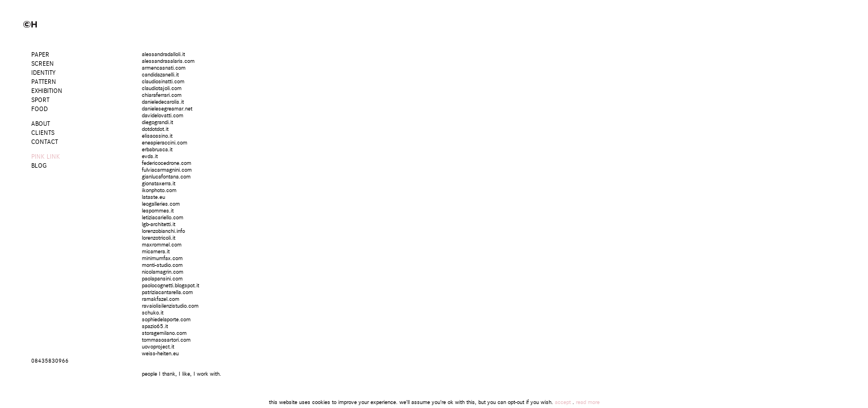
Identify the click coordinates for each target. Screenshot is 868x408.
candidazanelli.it (160, 75)
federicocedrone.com (167, 163)
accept (563, 402)
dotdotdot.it (155, 129)
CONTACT (45, 142)
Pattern (44, 82)
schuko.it (153, 313)
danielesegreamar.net (167, 109)
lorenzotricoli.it (159, 238)
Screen (43, 64)
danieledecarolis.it (163, 102)
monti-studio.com (162, 265)
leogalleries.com (161, 204)
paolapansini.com (162, 279)
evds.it (150, 156)
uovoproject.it (158, 347)
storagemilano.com (164, 333)
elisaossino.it (157, 136)
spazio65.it (155, 326)
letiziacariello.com (163, 218)
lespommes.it (158, 211)
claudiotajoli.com (162, 88)
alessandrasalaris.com (168, 61)
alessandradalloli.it (163, 54)
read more (588, 402)
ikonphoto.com (159, 190)
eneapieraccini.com (165, 143)
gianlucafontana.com (166, 177)
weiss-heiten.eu (160, 354)
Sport (40, 100)
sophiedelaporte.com (166, 320)
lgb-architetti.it (159, 224)
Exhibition (47, 91)
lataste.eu (153, 197)
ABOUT (41, 124)
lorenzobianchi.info (163, 231)
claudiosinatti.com (163, 82)
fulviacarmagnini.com (167, 170)
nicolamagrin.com (163, 272)
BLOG (39, 166)
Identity (43, 73)
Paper (40, 55)
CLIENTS (43, 133)
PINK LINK (46, 157)
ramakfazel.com (161, 299)
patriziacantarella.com (167, 292)
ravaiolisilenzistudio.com (170, 306)
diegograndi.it (157, 122)
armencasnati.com (164, 68)
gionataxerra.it (159, 184)
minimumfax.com (162, 258)
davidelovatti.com (163, 116)
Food (39, 109)
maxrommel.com (162, 245)
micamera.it (156, 252)
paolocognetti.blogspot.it (170, 286)
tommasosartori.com (166, 340)
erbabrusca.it (157, 150)
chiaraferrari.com (162, 95)
